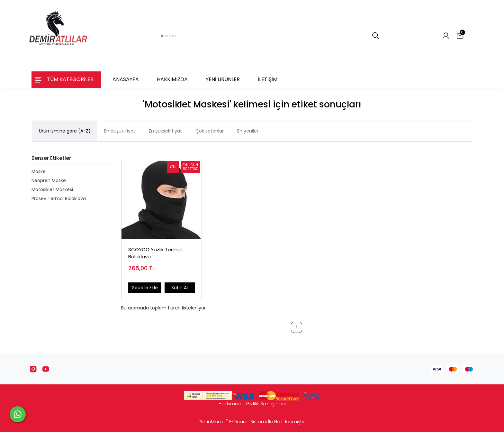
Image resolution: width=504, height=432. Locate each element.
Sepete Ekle (145, 288)
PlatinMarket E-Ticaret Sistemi (233, 422)
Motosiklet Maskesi (52, 189)
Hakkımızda (232, 404)
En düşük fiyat (120, 131)
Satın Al (180, 288)
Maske (39, 171)
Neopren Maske (49, 180)
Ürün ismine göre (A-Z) (65, 131)
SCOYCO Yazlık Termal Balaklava (155, 253)
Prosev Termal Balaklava (59, 198)
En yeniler (248, 131)
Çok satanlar (210, 131)
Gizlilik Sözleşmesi (266, 404)
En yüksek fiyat (165, 131)
